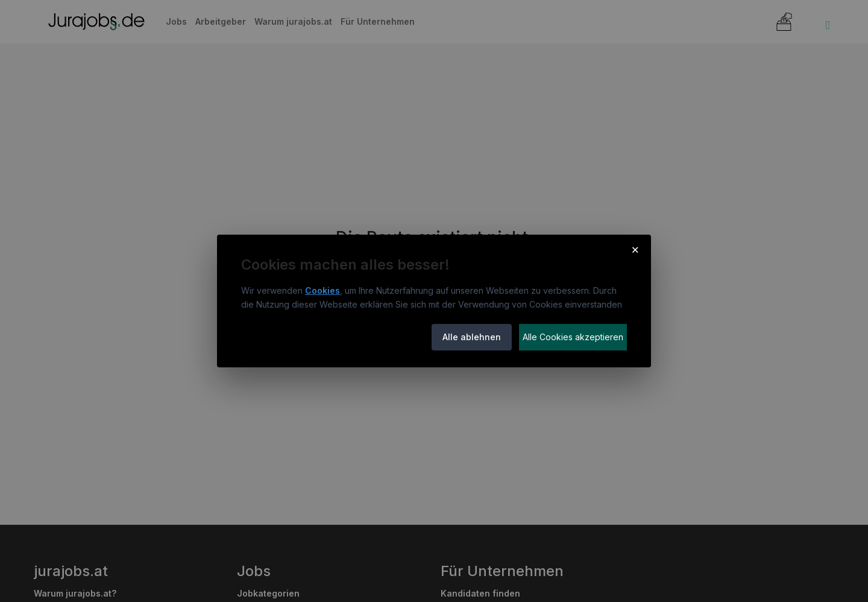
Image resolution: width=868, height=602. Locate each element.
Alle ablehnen (472, 337)
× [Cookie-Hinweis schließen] (635, 249)
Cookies (322, 290)
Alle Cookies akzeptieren (573, 337)
